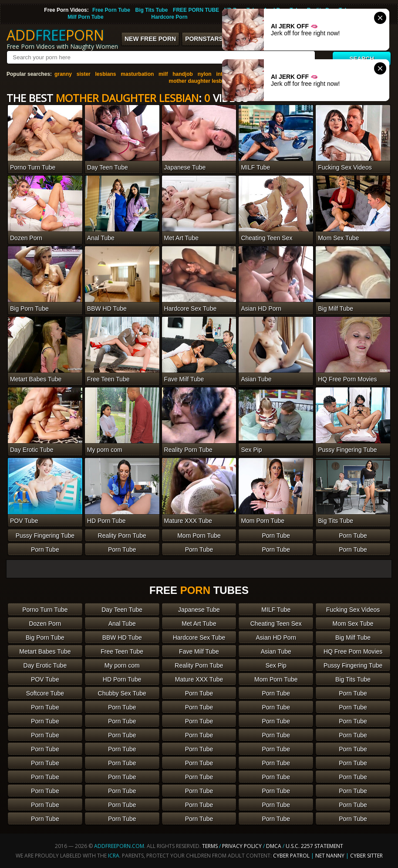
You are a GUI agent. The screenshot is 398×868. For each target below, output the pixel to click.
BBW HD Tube (122, 637)
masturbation (137, 74)
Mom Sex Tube (353, 624)
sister (84, 74)
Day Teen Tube (122, 610)
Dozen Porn (45, 624)
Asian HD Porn (276, 637)
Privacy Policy (243, 846)
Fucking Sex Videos (353, 610)
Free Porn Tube (111, 10)
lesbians (106, 74)
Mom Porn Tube (199, 536)
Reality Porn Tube (122, 536)
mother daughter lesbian (199, 81)
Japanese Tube (199, 610)
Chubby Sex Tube (122, 693)
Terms (210, 846)
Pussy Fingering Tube (45, 536)
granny (63, 74)
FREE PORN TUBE (196, 10)
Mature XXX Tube (199, 679)
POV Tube (45, 679)
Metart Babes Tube (45, 651)
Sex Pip (276, 665)
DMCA (274, 846)
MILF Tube (276, 610)
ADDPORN (55, 35)
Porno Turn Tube (45, 610)
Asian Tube (276, 651)
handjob (183, 74)
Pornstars (204, 39)
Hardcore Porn (169, 17)
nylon (205, 74)
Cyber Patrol (291, 856)
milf (163, 74)
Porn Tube (276, 536)
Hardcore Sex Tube (199, 637)
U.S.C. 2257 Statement (314, 846)
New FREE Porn (150, 39)
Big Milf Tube (353, 637)
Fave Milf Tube (199, 651)
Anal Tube (122, 624)
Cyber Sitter (366, 856)
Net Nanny (330, 856)
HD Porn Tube (122, 679)
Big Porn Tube (45, 637)
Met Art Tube (199, 624)
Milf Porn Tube (85, 17)
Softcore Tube (45, 693)
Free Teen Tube (122, 651)
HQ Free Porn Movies (353, 651)
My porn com (122, 665)
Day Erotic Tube (45, 665)
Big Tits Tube (152, 10)
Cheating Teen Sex (276, 624)
